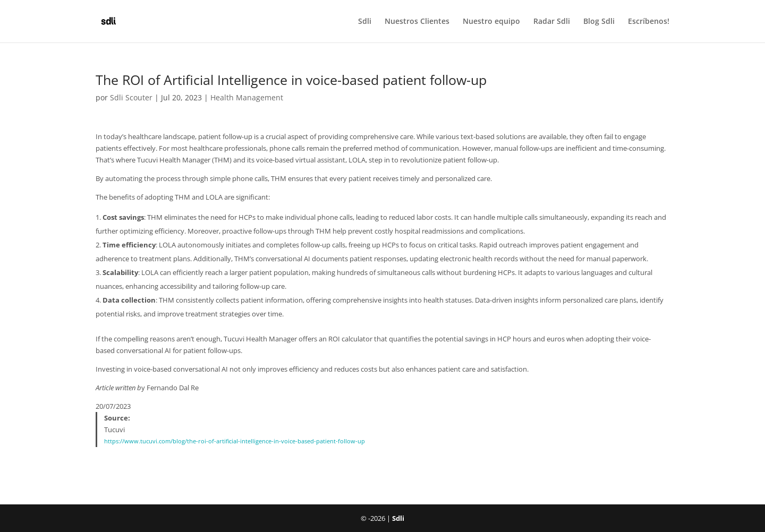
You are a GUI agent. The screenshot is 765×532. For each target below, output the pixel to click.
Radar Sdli (552, 22)
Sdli (365, 22)
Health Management (247, 97)
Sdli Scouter (131, 97)
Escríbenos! (649, 22)
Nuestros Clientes (417, 22)
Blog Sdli (599, 22)
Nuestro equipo (491, 22)
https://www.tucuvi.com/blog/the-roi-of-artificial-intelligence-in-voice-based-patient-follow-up (235, 441)
